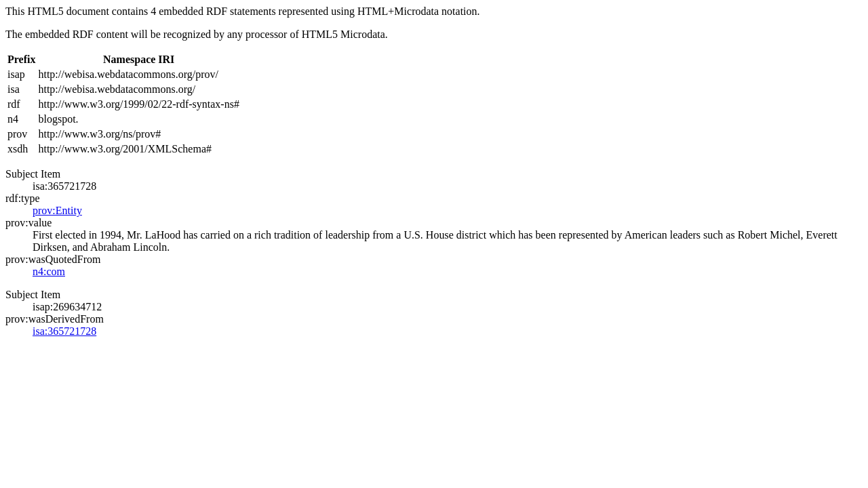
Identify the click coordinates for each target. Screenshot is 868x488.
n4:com (49, 271)
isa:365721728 (64, 331)
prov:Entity (57, 210)
